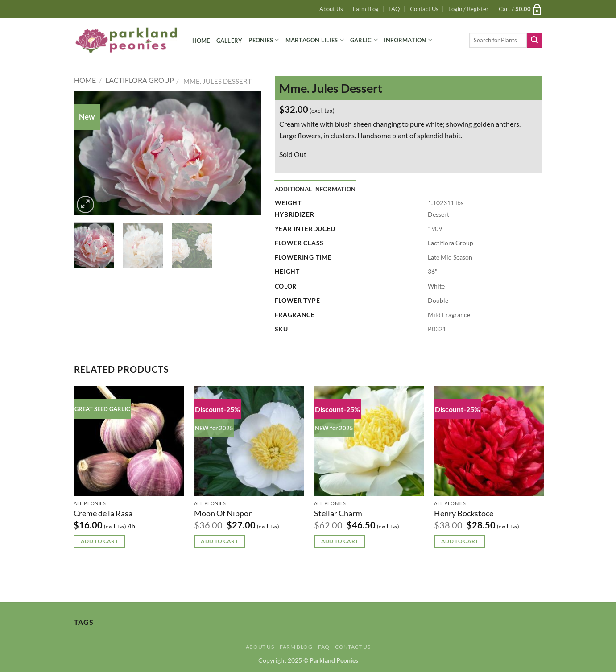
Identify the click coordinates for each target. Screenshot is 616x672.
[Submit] (534, 40)
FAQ (394, 9)
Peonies (264, 40)
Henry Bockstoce (464, 513)
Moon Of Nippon (223, 513)
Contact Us (424, 9)
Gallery (229, 41)
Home (201, 41)
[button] (468, 9)
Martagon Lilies (315, 40)
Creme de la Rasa (103, 513)
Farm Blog (366, 9)
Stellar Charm (338, 513)
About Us (331, 9)
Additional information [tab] (315, 189)
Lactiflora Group (140, 80)
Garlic (364, 40)
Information (408, 40)
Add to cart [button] (99, 541)
